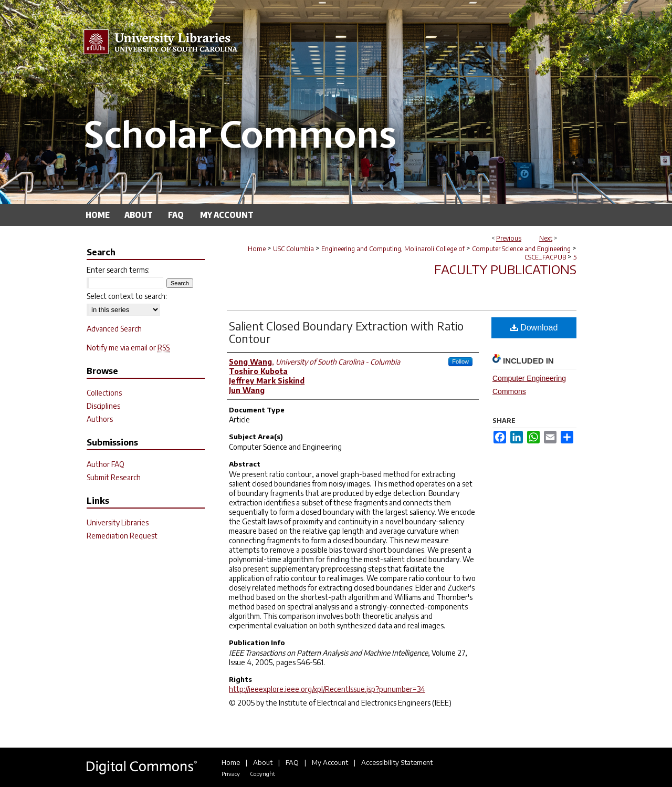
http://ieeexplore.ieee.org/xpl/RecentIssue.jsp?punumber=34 (327, 689)
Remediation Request (122, 536)
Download (534, 328)
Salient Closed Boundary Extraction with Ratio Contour (346, 332)
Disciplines (103, 406)
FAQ (292, 762)
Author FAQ (106, 464)
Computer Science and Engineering (521, 249)
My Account (330, 762)
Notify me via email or (128, 348)
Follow (460, 361)
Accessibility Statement (397, 762)
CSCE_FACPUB (545, 257)
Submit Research (114, 477)
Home (257, 249)
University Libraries (118, 522)
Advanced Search (114, 329)
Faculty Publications (505, 269)
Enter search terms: (118, 270)
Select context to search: (127, 296)
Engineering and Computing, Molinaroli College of (393, 249)
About (263, 762)
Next (546, 238)
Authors (100, 419)
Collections (104, 393)
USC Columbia (293, 249)
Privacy (231, 774)
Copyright (262, 774)
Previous (509, 238)
